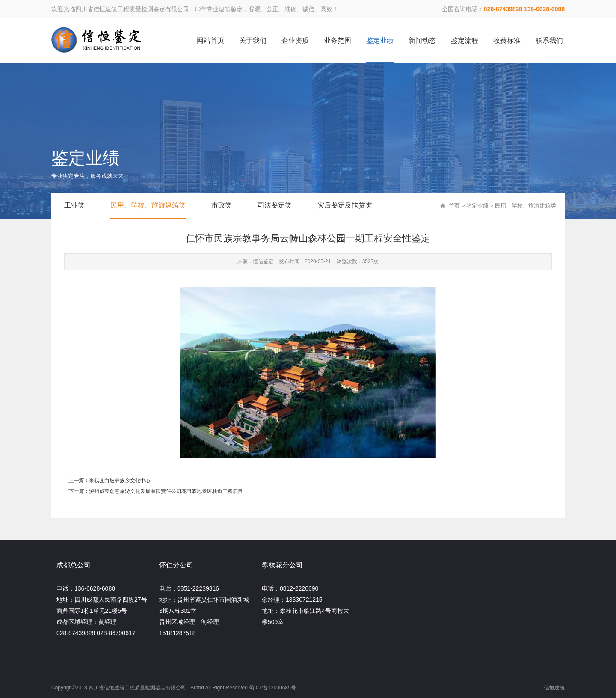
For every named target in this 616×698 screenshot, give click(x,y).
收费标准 (507, 40)
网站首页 (210, 40)
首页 (454, 206)
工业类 (74, 205)
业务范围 (338, 40)
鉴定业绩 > (481, 206)
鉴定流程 (465, 40)
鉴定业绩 (380, 40)
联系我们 (549, 40)
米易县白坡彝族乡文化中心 (120, 481)
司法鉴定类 (275, 205)
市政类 (222, 205)
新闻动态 (422, 40)
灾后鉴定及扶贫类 (345, 205)
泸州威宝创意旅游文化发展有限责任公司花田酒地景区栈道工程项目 (166, 491)
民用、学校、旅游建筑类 (148, 205)
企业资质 (295, 40)
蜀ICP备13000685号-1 (275, 688)
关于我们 (253, 40)
